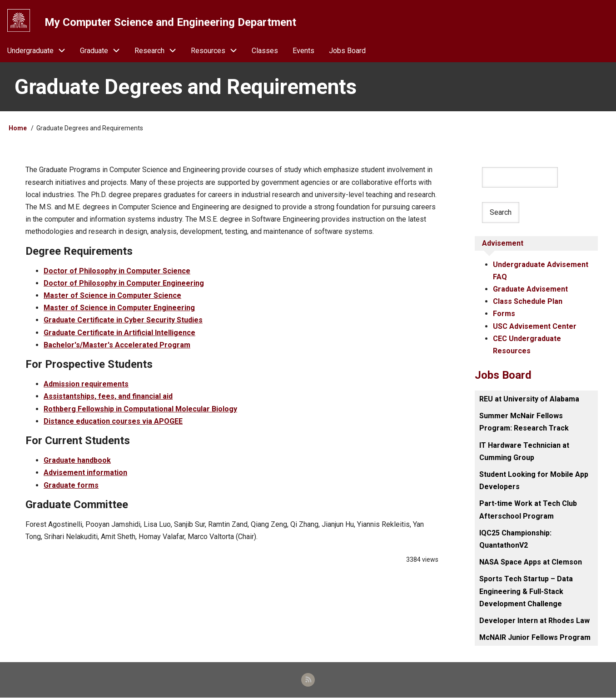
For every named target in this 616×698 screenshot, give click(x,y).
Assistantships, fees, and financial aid (108, 397)
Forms (504, 314)
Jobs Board (503, 376)
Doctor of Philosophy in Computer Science (117, 271)
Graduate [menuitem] (104, 51)
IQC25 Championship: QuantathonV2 (515, 539)
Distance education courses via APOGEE (113, 421)
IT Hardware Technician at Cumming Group (524, 451)
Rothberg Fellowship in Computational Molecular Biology (140, 409)
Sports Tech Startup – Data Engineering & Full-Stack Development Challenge (526, 592)
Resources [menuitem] (218, 51)
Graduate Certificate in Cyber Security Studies (123, 320)
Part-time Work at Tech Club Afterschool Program (528, 510)
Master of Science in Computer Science (112, 296)
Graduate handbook (77, 461)
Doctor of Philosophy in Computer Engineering (124, 283)
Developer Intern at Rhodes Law (534, 621)
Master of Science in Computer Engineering (119, 308)
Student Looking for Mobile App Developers (534, 481)
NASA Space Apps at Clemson (531, 562)
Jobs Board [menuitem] (347, 51)
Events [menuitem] (303, 51)
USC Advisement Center (535, 326)
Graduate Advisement (530, 289)
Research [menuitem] (159, 51)
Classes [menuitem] (265, 51)
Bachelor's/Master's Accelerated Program (117, 345)
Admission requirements (86, 384)
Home (18, 129)
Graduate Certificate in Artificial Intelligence (119, 333)
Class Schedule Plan (528, 302)
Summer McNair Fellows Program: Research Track (524, 422)
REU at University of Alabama (529, 399)
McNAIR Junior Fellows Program (535, 638)
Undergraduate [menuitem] (40, 51)
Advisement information (85, 473)
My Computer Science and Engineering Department (170, 22)
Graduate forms (71, 485)
